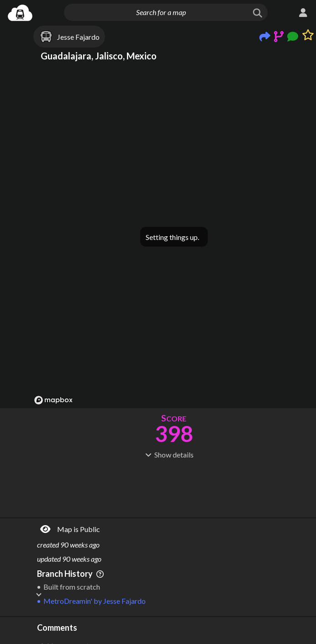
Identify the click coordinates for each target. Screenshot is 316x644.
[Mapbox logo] (53, 400)
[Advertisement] (174, 487)
